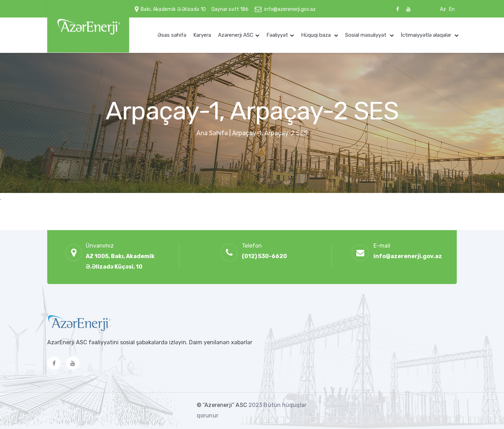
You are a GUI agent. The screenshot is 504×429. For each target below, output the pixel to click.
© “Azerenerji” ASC (223, 405)
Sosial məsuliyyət (366, 35)
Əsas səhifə (172, 35)
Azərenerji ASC (236, 35)
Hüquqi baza (317, 35)
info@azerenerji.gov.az (290, 9)
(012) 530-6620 (264, 256)
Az (443, 9)
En (452, 9)
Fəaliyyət (277, 35)
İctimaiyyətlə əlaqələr (427, 35)
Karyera (202, 35)
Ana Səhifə (212, 133)
